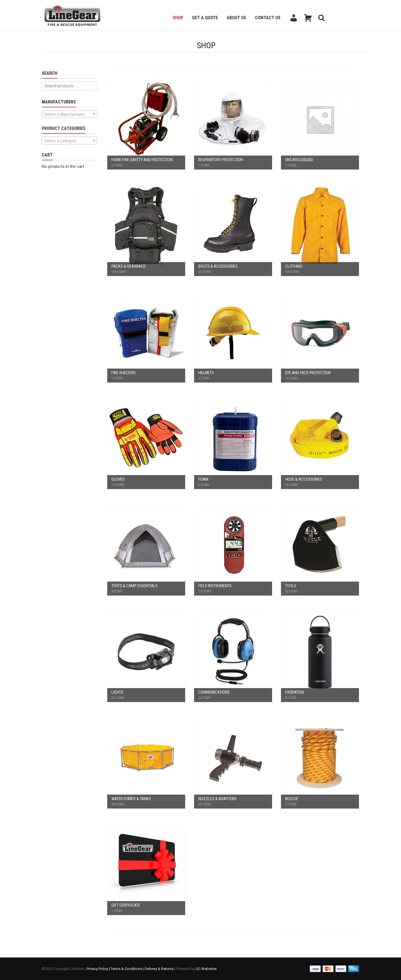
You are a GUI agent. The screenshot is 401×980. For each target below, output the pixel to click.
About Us (236, 18)
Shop (178, 18)
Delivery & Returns (159, 969)
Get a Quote (205, 18)
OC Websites (206, 969)
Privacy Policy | (99, 969)
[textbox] (69, 114)
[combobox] (69, 114)
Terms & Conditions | (128, 969)
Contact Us (268, 18)
